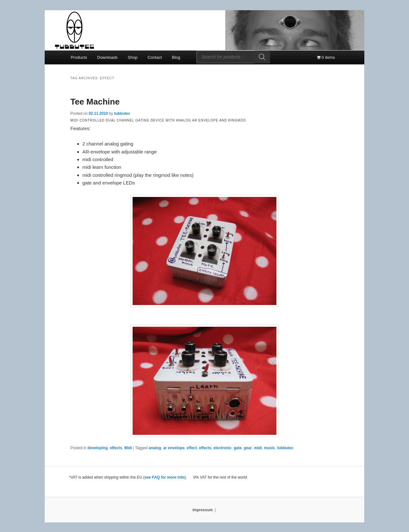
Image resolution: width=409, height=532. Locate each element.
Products (79, 57)
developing (98, 448)
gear (248, 448)
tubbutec (122, 113)
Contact (155, 57)
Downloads (107, 57)
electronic (223, 448)
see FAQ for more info (164, 477)
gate (238, 448)
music (270, 448)
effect (192, 448)
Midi (128, 448)
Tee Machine (95, 102)
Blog (176, 57)
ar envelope (174, 448)
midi (258, 448)
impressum (203, 510)
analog (155, 448)
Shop (133, 57)
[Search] (262, 57)
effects (116, 448)
